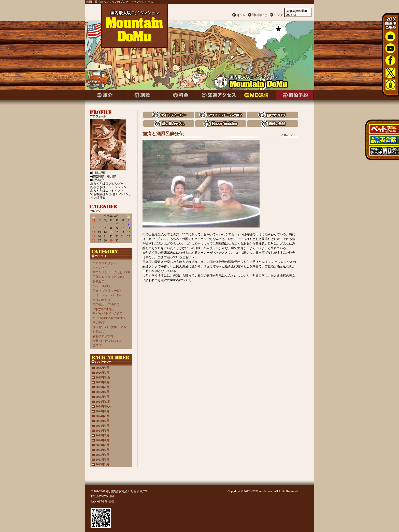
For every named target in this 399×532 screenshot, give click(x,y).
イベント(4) (101, 268)
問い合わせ (260, 15)
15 (111, 232)
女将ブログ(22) (103, 336)
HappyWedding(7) (104, 309)
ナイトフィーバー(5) (107, 295)
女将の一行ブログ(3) (107, 341)
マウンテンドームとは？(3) (111, 272)
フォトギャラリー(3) (107, 291)
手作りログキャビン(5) (108, 277)
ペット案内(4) (102, 286)
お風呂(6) (99, 281)
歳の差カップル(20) (106, 304)
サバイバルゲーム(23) (107, 313)
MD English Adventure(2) (109, 318)
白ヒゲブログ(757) (105, 263)
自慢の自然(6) (102, 300)
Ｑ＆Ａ (241, 15)
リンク (278, 15)
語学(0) (97, 345)
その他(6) (99, 323)
